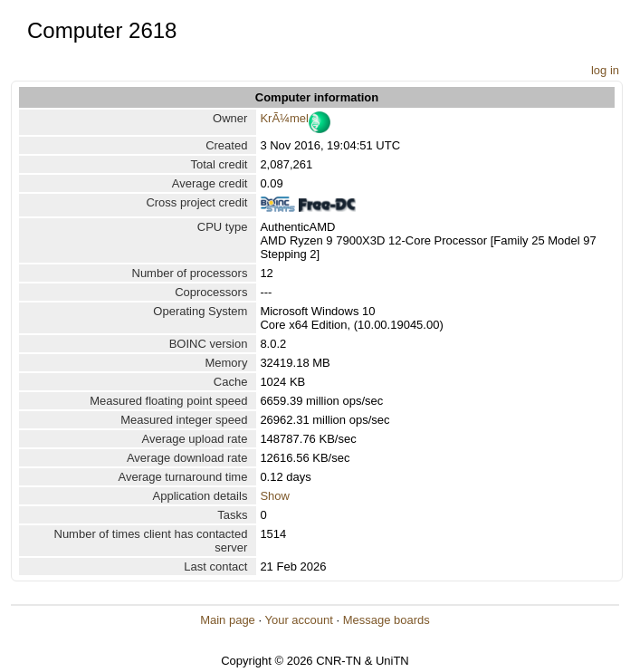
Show (275, 496)
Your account (298, 620)
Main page (228, 620)
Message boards (387, 620)
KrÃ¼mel (284, 118)
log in (605, 70)
